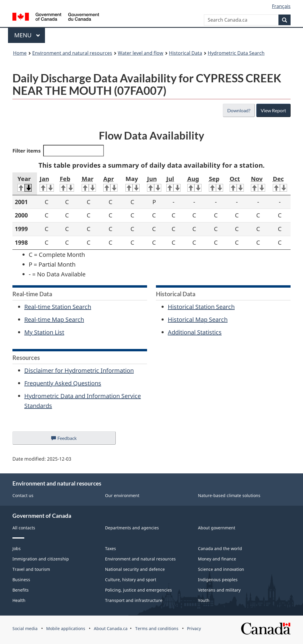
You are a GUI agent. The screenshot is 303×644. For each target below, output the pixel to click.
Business (21, 580)
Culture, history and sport (131, 580)
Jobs (17, 548)
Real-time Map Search (54, 319)
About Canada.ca (111, 628)
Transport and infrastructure (134, 600)
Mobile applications (66, 628)
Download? (238, 110)
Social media (25, 628)
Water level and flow (141, 53)
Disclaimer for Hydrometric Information (79, 370)
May (133, 183)
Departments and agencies (132, 528)
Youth (204, 600)
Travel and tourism (31, 569)
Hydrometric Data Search (236, 53)
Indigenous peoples (218, 580)
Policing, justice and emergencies (138, 590)
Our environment (122, 495)
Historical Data (186, 53)
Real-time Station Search (58, 307)
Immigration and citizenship (41, 559)
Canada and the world (220, 548)
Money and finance (217, 559)
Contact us (23, 495)
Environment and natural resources (72, 53)
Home (20, 53)
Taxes (111, 548)
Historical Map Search (198, 319)
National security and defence (135, 569)
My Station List (44, 332)
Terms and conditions (157, 628)
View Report (273, 110)
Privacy (194, 628)
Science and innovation (221, 569)
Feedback (70, 440)
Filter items (58, 151)
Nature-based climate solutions (229, 495)
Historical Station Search (201, 307)
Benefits (21, 590)
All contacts (24, 528)
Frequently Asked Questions (63, 383)
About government (217, 528)
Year (25, 183)
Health (19, 600)
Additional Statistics (195, 332)
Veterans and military (219, 590)
